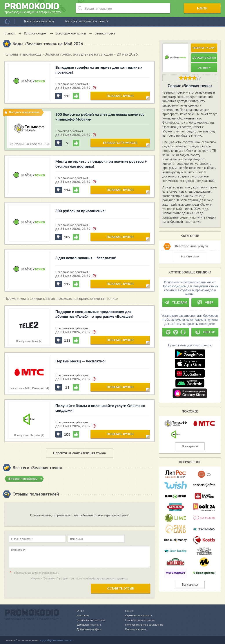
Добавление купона (90, 624)
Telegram (176, 302)
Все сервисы (190, 446)
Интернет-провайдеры (23, 479)
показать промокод (120, 143)
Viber (205, 302)
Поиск (127, 611)
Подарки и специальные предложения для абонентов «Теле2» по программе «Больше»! (94, 314)
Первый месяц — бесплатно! (81, 361)
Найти (204, 8)
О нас (80, 611)
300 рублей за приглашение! (81, 211)
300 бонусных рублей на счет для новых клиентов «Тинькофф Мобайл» (100, 117)
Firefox (205, 332)
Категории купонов (39, 21)
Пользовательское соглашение (143, 624)
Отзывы (204, 68)
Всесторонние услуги (191, 246)
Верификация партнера (92, 620)
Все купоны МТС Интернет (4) (29, 388)
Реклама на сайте (134, 629)
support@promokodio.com (56, 640)
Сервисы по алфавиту (137, 615)
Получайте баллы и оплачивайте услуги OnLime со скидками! (100, 408)
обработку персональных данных (107, 578)
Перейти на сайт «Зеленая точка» (80, 453)
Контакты (83, 615)
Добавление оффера (90, 629)
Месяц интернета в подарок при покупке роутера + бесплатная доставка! (101, 164)
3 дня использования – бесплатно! (86, 258)
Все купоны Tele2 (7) (29, 341)
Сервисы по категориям (138, 620)
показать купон (120, 96)
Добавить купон (204, 58)
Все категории (190, 256)
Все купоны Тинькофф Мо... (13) (29, 144)
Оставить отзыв (121, 588)
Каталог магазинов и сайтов (87, 21)
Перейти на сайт (204, 48)
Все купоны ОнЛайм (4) (29, 435)
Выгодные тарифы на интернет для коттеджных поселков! (99, 70)
